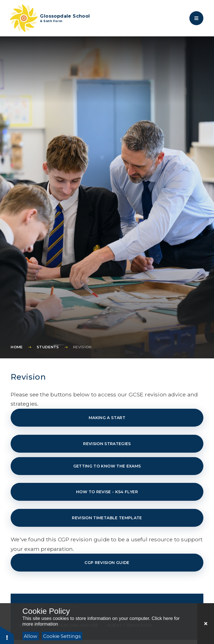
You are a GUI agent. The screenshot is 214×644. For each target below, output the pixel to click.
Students (48, 347)
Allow (30, 636)
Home (17, 347)
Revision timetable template (107, 518)
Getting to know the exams (107, 466)
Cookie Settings (62, 636)
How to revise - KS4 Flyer (107, 492)
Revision (82, 347)
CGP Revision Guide (107, 563)
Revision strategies (107, 444)
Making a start (107, 418)
